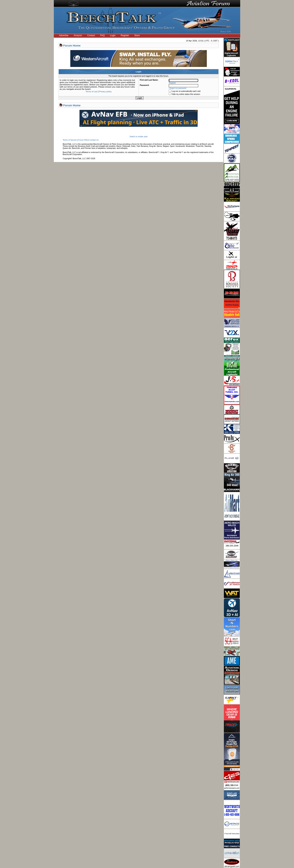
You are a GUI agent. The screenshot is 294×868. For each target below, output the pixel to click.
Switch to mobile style (139, 137)
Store (137, 35)
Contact (91, 35)
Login (113, 35)
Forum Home (72, 45)
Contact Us (94, 140)
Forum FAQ (83, 140)
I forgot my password (178, 88)
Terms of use (91, 92)
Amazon (78, 35)
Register (125, 35)
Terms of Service (70, 140)
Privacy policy (105, 92)
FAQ (102, 35)
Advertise (64, 35)
